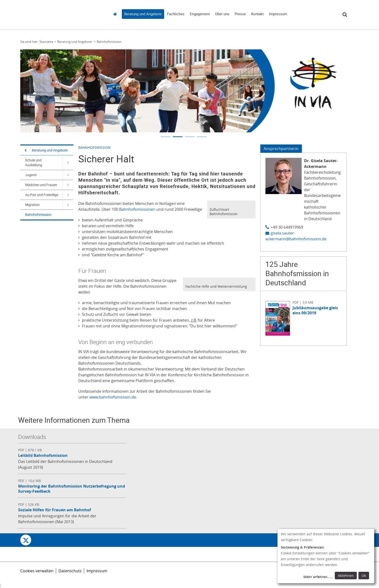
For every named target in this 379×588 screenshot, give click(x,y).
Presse (240, 14)
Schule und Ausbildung (34, 163)
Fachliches (176, 14)
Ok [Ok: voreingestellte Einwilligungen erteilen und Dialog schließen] (364, 576)
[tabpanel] (183, 91)
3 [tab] (189, 137)
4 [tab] (202, 137)
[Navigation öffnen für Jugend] (68, 175)
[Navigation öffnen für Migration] (68, 205)
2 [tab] (177, 137)
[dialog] (326, 556)
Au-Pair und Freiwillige (42, 195)
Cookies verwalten (37, 571)
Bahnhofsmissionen (137, 209)
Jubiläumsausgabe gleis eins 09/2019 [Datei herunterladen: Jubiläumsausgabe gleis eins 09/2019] (315, 310)
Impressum (278, 14)
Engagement (200, 14)
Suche (345, 14)
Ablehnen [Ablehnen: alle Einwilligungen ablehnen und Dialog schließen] (346, 576)
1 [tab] (165, 137)
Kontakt (257, 14)
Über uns (222, 14)
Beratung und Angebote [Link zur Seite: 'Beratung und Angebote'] (75, 42)
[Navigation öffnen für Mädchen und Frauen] (68, 185)
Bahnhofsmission (38, 215)
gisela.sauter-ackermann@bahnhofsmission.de (296, 236)
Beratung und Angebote (143, 14)
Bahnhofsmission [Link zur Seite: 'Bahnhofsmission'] (109, 42)
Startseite (117, 14)
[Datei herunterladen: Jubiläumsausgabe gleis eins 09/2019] (279, 334)
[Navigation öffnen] (25, 150)
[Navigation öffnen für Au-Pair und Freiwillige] (68, 195)
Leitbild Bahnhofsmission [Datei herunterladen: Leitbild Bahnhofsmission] (43, 455)
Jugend (31, 175)
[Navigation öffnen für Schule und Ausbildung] (68, 163)
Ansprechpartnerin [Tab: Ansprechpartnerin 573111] (281, 149)
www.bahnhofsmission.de (113, 397)
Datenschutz (70, 571)
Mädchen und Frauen (41, 185)
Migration (32, 205)
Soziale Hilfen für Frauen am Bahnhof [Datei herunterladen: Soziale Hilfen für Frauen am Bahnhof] (55, 510)
